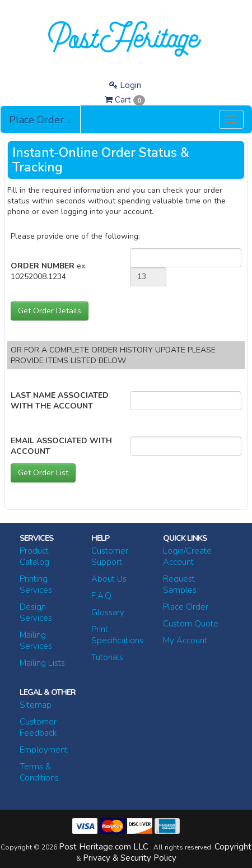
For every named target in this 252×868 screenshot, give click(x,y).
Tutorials (107, 657)
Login (125, 85)
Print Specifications (117, 635)
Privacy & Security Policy (130, 858)
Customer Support (110, 556)
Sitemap (36, 705)
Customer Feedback (38, 727)
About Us (109, 579)
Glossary (108, 612)
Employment (44, 750)
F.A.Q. (102, 596)
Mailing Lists (42, 663)
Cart (125, 100)
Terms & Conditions (39, 772)
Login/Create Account (187, 556)
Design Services (36, 612)
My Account (185, 640)
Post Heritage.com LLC (104, 847)
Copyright (233, 847)
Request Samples (180, 584)
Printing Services (36, 584)
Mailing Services (36, 640)
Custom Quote (191, 624)
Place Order (186, 607)
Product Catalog (34, 556)
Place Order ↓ (40, 120)
